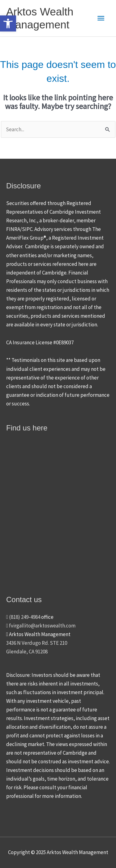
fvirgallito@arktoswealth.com (41, 626)
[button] (8, 23)
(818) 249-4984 (23, 617)
